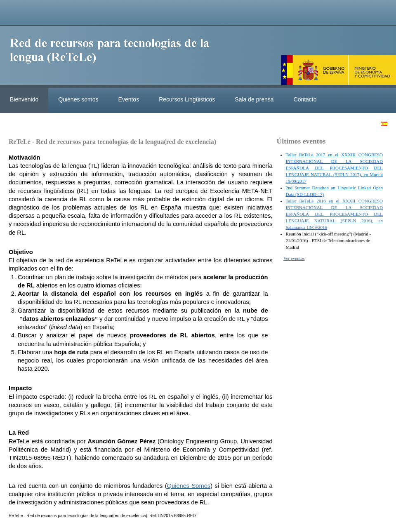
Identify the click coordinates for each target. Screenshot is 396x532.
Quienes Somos (189, 486)
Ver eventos (294, 258)
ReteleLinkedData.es (113, 57)
